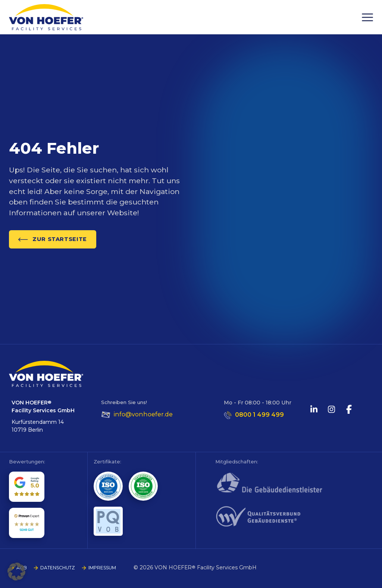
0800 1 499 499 (259, 415)
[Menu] (367, 17)
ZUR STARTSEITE (53, 239)
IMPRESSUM (102, 568)
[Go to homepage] (46, 17)
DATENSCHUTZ (58, 568)
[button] (16, 572)
